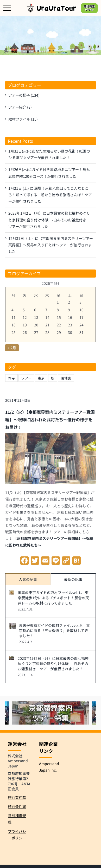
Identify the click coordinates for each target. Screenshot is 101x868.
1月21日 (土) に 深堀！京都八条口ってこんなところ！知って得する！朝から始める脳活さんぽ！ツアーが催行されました (50, 195)
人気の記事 (28, 579)
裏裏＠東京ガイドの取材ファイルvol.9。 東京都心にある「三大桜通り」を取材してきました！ (54, 630)
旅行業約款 (17, 797)
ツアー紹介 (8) (20, 107)
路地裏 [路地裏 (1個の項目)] (66, 378)
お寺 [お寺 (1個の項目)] (11, 378)
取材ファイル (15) (23, 119)
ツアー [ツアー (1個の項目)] (26, 378)
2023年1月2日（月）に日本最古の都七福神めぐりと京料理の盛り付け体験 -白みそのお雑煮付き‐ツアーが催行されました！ (53, 663)
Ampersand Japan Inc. (49, 767)
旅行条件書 (17, 806)
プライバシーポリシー (17, 835)
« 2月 (12, 348)
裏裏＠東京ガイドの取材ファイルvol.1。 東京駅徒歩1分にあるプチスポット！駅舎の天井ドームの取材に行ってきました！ (53, 598)
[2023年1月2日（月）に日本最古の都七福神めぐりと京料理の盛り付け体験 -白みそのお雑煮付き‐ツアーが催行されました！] (12, 659)
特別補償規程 (17, 819)
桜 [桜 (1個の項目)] (53, 378)
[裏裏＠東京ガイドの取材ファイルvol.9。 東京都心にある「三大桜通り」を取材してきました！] (12, 626)
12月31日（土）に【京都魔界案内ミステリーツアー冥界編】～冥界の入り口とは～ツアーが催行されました (51, 245)
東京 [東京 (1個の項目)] (41, 378)
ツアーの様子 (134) (24, 95)
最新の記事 (73, 579)
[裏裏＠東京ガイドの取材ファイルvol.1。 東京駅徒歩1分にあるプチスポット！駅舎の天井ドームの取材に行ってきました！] (12, 593)
